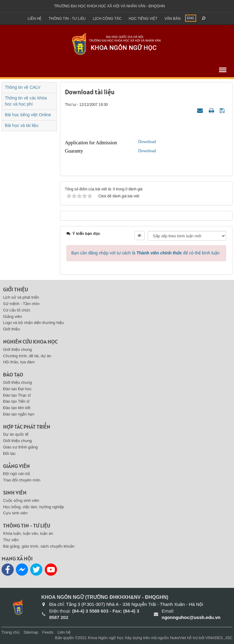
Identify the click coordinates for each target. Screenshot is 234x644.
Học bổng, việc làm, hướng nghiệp (34, 507)
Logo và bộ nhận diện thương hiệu (33, 323)
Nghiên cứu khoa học (30, 342)
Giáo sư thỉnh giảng (20, 447)
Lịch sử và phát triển (21, 297)
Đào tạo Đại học (17, 389)
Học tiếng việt (143, 19)
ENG (191, 18)
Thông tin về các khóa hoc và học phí (26, 101)
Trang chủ (11, 632)
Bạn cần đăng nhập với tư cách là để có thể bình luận (145, 253)
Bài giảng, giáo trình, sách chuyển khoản (39, 546)
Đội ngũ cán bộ (17, 474)
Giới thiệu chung (18, 349)
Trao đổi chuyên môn (22, 480)
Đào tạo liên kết (17, 408)
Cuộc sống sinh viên (21, 500)
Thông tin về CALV (23, 87)
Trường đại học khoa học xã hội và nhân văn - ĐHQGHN (109, 6)
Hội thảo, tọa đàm (19, 362)
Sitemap (31, 632)
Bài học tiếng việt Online (28, 115)
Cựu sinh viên (15, 513)
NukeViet (178, 638)
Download (147, 142)
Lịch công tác (107, 19)
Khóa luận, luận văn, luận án (28, 533)
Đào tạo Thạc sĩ (17, 395)
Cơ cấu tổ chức (17, 310)
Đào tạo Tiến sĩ (16, 401)
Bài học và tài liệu (22, 125)
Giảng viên (12, 317)
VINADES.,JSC (219, 638)
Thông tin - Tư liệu (67, 19)
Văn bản (173, 19)
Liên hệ (35, 19)
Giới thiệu (16, 289)
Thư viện (11, 540)
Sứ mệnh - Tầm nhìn (21, 304)
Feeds (48, 632)
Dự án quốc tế (16, 434)
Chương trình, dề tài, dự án (27, 356)
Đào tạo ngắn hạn (19, 414)
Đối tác (9, 453)
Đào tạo (13, 374)
